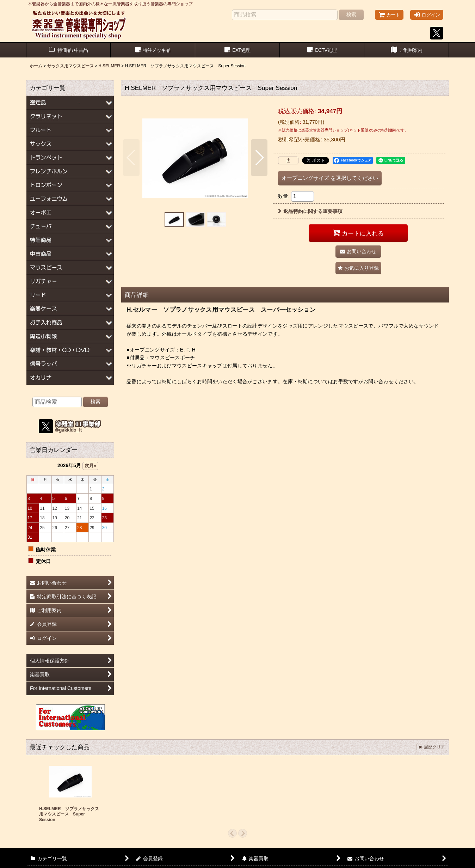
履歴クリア (432, 747)
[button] (131, 158)
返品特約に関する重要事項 (310, 211)
